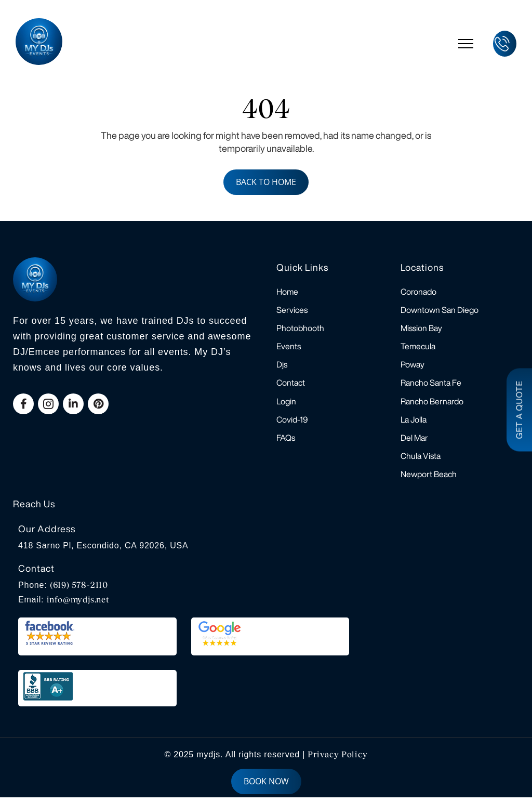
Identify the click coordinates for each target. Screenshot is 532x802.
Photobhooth (300, 329)
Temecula (418, 348)
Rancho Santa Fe (431, 385)
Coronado (418, 292)
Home (287, 292)
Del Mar (414, 441)
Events (289, 348)
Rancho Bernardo (432, 404)
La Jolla (414, 423)
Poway (413, 366)
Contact (291, 385)
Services (292, 310)
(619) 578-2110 (79, 590)
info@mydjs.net (78, 604)
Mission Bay (421, 329)
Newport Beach (429, 479)
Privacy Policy (337, 759)
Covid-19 (292, 423)
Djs (282, 366)
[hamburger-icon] (466, 43)
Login (286, 404)
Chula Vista (421, 460)
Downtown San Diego (440, 310)
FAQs (286, 441)
